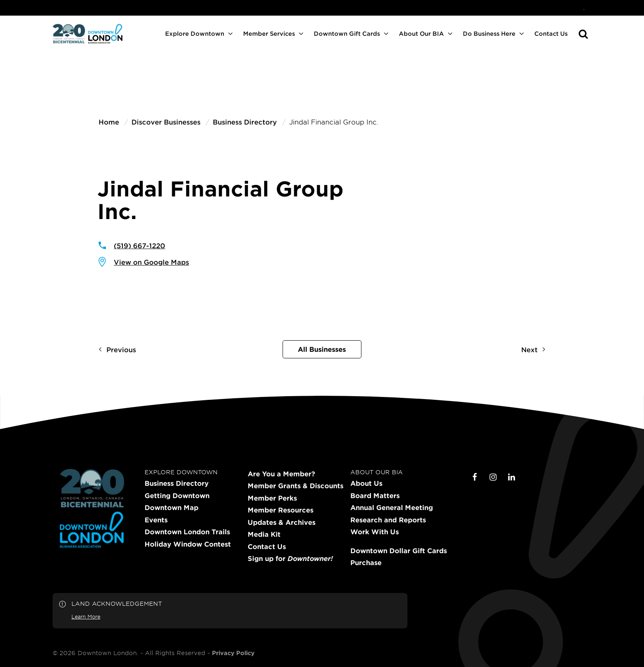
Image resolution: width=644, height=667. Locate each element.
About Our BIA (421, 33)
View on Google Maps (151, 262)
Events (156, 520)
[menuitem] (584, 8)
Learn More (86, 616)
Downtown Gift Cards (347, 33)
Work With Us (375, 532)
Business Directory (177, 483)
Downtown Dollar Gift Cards (399, 551)
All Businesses (322, 349)
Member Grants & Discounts (296, 486)
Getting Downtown (177, 496)
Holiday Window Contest (188, 544)
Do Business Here (489, 33)
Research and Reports (388, 520)
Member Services (269, 33)
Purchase (366, 563)
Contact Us (551, 33)
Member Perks (272, 498)
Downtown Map (171, 508)
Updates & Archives (282, 522)
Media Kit (264, 534)
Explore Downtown (195, 33)
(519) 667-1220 (139, 245)
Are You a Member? (281, 474)
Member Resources (281, 510)
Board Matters (375, 496)
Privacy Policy (233, 653)
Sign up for (290, 559)
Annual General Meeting (392, 508)
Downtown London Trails (187, 532)
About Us (366, 483)
